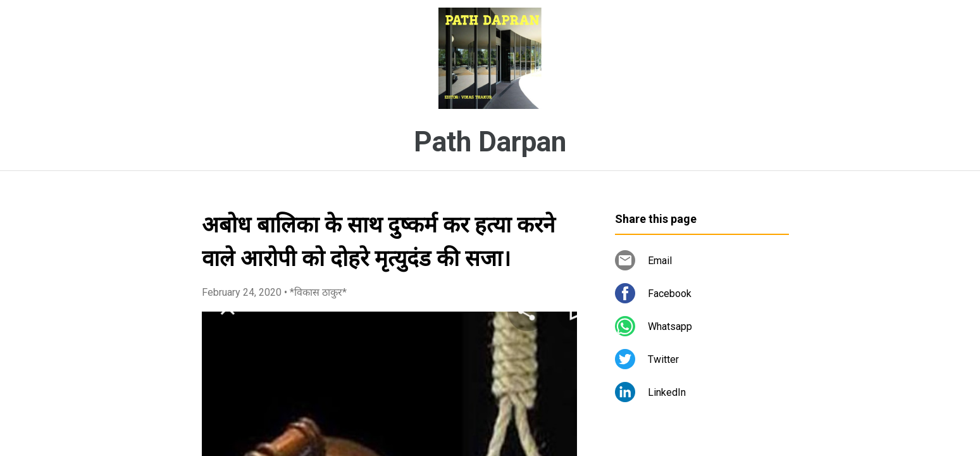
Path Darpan (490, 142)
